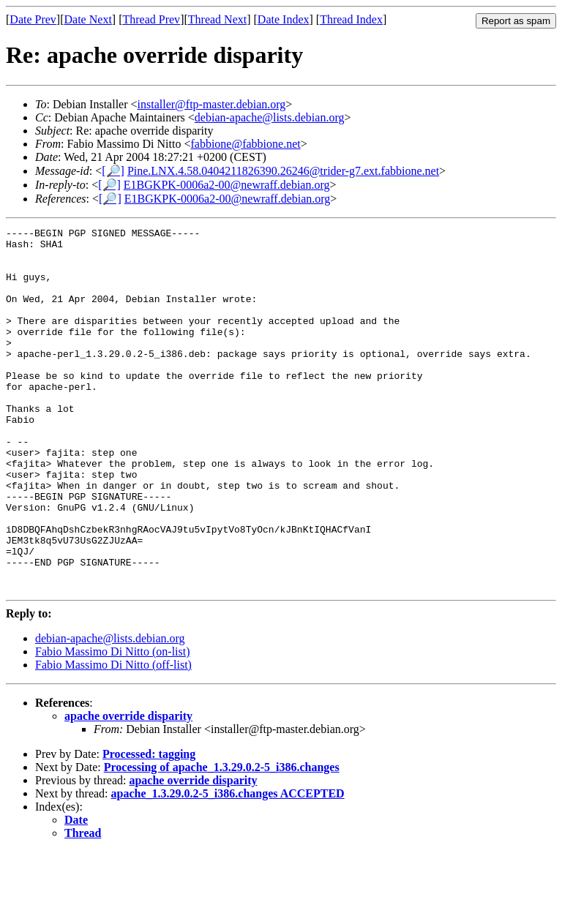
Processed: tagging (149, 826)
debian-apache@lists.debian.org (270, 117)
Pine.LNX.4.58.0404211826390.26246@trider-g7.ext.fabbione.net (283, 171)
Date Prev (33, 19)
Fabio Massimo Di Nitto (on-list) (113, 724)
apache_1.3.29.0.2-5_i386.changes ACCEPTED (228, 866)
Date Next (88, 19)
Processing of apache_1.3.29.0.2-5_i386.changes (222, 840)
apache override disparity (128, 788)
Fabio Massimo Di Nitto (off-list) (113, 737)
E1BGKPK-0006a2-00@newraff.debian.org (227, 185)
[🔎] (113, 171)
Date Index (284, 19)
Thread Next (217, 19)
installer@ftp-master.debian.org (212, 104)
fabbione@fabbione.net (245, 144)
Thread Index (351, 19)
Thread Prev (151, 19)
